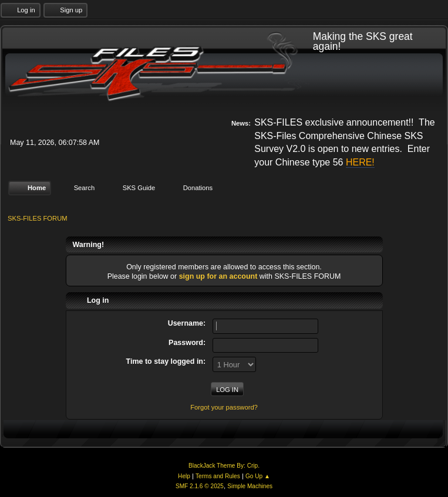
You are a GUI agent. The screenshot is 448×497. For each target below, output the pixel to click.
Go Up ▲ (258, 476)
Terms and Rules (218, 476)
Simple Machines (250, 486)
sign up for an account (218, 276)
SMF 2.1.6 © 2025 (200, 486)
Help (184, 476)
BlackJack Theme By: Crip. (224, 466)
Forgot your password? (224, 407)
